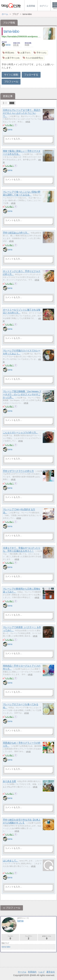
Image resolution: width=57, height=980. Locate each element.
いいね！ (10, 125)
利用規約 (32, 972)
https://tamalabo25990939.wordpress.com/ (22, 37)
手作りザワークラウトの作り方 (18, 471)
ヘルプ (41, 972)
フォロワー (28, 938)
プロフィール (11, 82)
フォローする (31, 75)
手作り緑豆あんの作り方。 (16, 233)
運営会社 (51, 972)
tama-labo (11, 31)
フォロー (10, 938)
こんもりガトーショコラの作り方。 (21, 433)
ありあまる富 (9, 781)
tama (6, 45)
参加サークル (47, 938)
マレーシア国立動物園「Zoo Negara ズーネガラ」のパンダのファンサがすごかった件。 (22, 394)
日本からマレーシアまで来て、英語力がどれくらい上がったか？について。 (22, 113)
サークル (22, 972)
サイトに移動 (11, 75)
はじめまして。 (11, 861)
